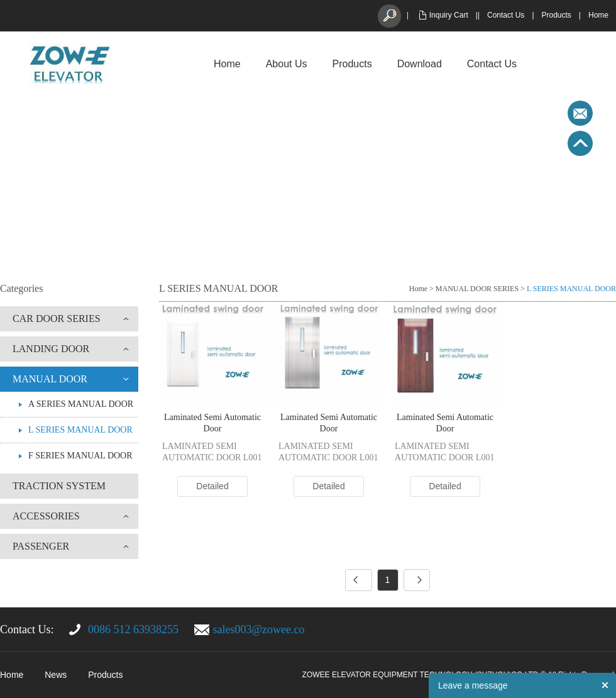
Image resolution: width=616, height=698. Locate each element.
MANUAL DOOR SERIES (477, 289)
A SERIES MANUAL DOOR (81, 404)
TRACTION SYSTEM (59, 486)
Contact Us (506, 15)
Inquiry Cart (449, 15)
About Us (287, 64)
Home (598, 15)
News (56, 675)
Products (557, 15)
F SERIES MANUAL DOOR (80, 456)
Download (420, 64)
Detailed (212, 486)
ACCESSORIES (46, 516)
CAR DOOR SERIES (57, 319)
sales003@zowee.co (259, 629)
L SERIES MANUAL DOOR (80, 430)
